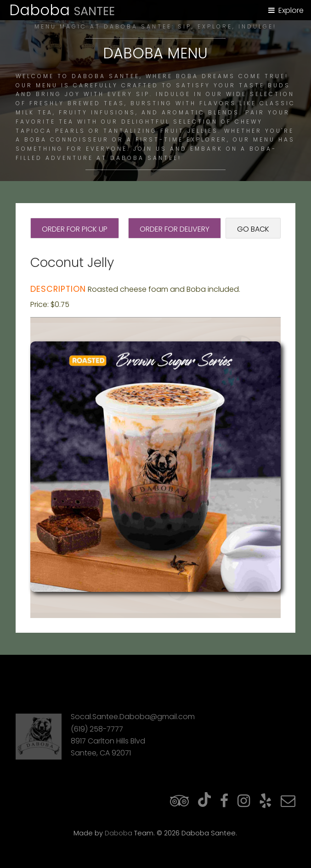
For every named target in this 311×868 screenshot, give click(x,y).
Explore (291, 10)
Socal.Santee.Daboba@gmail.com (133, 717)
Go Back (253, 229)
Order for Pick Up (75, 229)
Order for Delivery (175, 229)
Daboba (119, 833)
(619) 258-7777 (97, 729)
